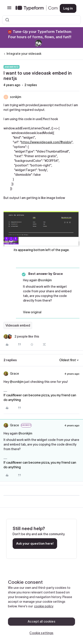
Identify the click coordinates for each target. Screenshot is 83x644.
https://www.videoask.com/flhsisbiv (46, 142)
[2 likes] (21, 337)
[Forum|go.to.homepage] (34, 8)
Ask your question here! (35, 544)
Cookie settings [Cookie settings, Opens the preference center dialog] (41, 633)
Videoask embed (18, 325)
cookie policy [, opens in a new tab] (44, 606)
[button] (9, 9)
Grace (14, 374)
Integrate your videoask (24, 54)
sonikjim (16, 97)
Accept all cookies (41, 621)
